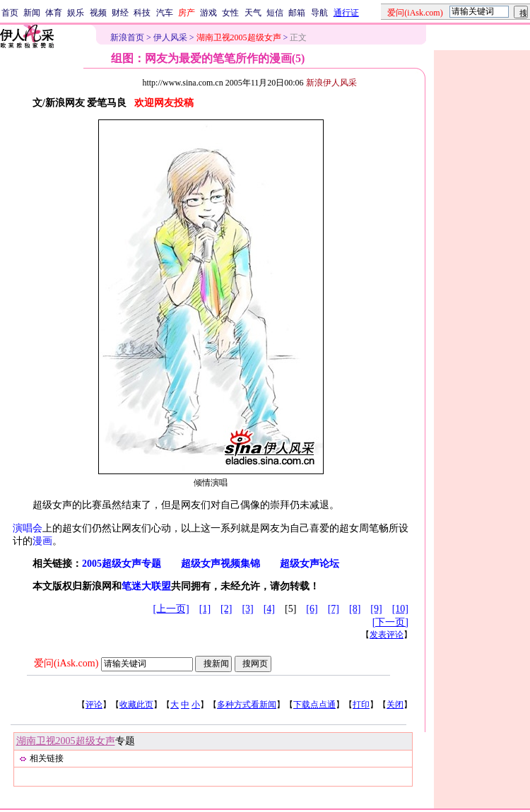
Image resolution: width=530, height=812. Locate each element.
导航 (319, 13)
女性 (230, 13)
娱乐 (76, 13)
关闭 (395, 705)
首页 (10, 13)
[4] (269, 609)
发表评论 (387, 635)
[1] (205, 609)
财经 (120, 13)
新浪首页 (127, 37)
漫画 (42, 541)
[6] (312, 609)
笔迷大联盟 (146, 586)
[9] (376, 609)
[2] (226, 609)
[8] (355, 609)
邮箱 (297, 13)
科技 (142, 13)
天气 (253, 13)
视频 (98, 13)
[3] (247, 609)
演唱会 (28, 528)
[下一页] (390, 622)
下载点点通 (314, 705)
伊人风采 (170, 37)
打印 (361, 705)
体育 (54, 13)
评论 (94, 705)
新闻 (32, 13)
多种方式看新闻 (247, 705)
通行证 (346, 13)
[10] (400, 609)
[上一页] (171, 609)
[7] (334, 609)
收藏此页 (136, 705)
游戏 (208, 13)
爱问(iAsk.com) (66, 663)
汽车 (165, 13)
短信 (275, 13)
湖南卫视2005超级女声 (66, 741)
